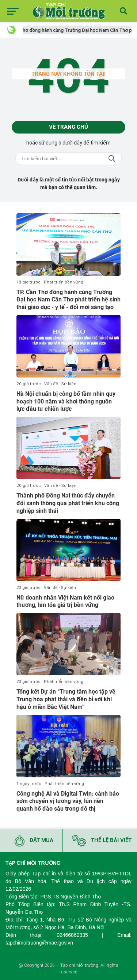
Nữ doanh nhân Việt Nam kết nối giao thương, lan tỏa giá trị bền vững (65, 601)
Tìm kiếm (112, 159)
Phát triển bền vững (64, 282)
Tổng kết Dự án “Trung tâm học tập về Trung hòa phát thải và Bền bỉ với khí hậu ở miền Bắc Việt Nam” (66, 699)
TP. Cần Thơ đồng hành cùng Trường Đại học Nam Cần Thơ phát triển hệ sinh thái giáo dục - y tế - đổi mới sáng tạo (68, 300)
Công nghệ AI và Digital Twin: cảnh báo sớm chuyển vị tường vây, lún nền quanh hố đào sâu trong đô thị (68, 801)
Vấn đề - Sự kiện (60, 384)
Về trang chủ (68, 127)
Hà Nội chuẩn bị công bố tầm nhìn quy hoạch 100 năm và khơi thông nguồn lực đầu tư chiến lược (66, 401)
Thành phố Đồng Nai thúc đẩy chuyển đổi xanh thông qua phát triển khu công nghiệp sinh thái (68, 503)
